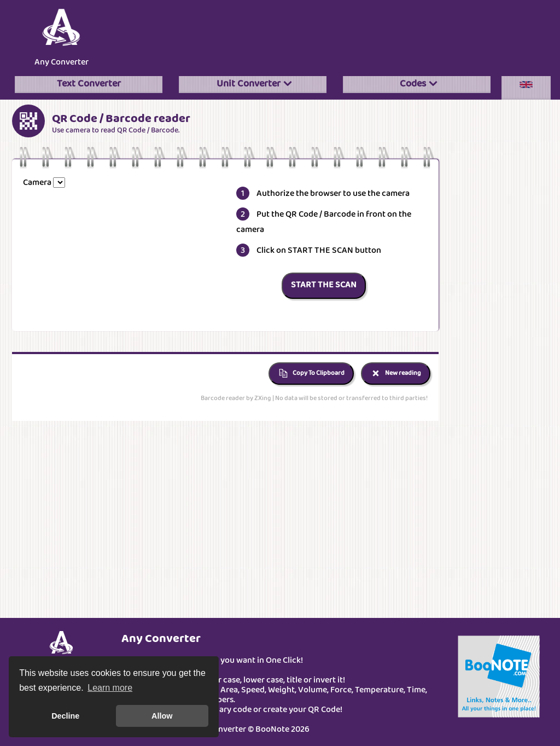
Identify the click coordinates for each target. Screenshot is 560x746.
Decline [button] (65, 716)
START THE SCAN (324, 286)
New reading (396, 374)
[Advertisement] (335, 35)
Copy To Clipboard (311, 374)
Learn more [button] (110, 688)
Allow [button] (162, 716)
